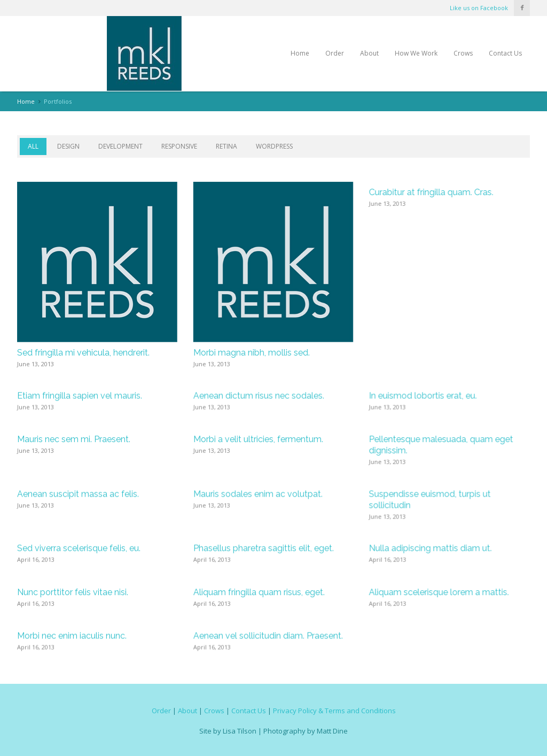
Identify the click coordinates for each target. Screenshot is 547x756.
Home (300, 53)
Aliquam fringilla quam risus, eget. (259, 593)
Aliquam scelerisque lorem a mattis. (439, 593)
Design (68, 146)
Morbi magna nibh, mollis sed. (252, 353)
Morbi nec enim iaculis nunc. (72, 637)
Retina (226, 146)
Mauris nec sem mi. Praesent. (74, 440)
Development (120, 146)
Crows (463, 53)
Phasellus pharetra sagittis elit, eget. (264, 549)
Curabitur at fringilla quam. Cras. (431, 192)
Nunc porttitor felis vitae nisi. (73, 593)
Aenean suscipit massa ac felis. (78, 494)
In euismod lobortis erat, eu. (423, 396)
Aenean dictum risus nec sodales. (259, 396)
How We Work (416, 53)
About (369, 53)
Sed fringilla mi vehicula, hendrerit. (83, 353)
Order (335, 53)
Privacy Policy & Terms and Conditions (334, 710)
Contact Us (505, 53)
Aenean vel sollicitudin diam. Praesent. (268, 637)
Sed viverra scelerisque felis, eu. (79, 549)
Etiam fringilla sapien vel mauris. (80, 396)
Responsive (179, 146)
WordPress (274, 146)
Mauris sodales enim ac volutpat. (258, 494)
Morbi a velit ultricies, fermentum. (258, 440)
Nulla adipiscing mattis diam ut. (431, 549)
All (33, 146)
